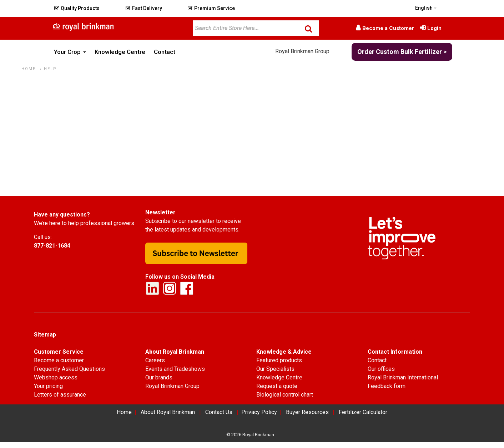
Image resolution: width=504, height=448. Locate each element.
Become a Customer (388, 28)
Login (434, 28)
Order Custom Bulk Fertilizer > (402, 52)
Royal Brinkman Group (302, 51)
